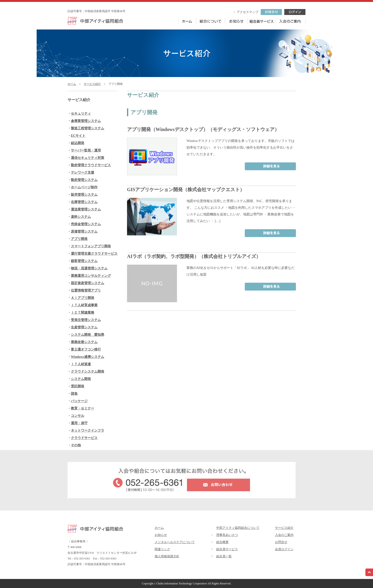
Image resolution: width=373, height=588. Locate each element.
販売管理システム (84, 195)
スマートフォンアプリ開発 (91, 246)
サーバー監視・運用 (86, 150)
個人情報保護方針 (167, 556)
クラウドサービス (84, 438)
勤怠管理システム (84, 180)
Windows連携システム (88, 357)
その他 (76, 445)
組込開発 (78, 143)
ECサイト (78, 136)
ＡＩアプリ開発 (83, 298)
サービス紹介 (92, 84)
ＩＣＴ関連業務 (83, 313)
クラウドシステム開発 (88, 372)
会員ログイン (284, 549)
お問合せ (281, 542)
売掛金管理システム (86, 224)
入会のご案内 (284, 535)
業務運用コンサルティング (91, 276)
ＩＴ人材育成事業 (84, 305)
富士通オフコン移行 (86, 349)
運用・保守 (79, 423)
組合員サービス (227, 549)
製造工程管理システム (88, 128)
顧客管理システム (84, 261)
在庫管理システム (84, 202)
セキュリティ (81, 114)
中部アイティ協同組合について (238, 528)
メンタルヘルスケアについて (175, 542)
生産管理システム (84, 327)
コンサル (78, 416)
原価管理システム (84, 231)
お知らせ (161, 535)
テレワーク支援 (83, 173)
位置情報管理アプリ (86, 290)
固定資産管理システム (88, 283)
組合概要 (222, 542)
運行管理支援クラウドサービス (94, 254)
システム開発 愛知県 (88, 335)
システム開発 (81, 379)
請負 (74, 394)
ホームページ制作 (84, 187)
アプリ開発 (79, 239)
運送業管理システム (86, 209)
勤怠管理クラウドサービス (91, 165)
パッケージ (79, 401)
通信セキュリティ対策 (88, 158)
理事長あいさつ (227, 535)
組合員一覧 (224, 556)
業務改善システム (84, 342)
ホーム (72, 84)
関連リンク (162, 549)
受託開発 (78, 386)
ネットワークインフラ (88, 430)
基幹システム (81, 217)
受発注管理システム (86, 320)
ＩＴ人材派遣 (81, 364)
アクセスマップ (248, 12)
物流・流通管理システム (89, 268)
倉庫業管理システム (86, 121)
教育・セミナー (83, 408)
